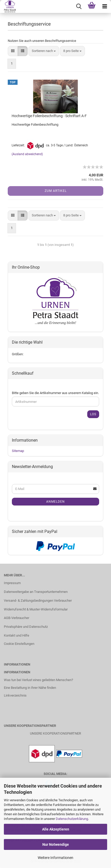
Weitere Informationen (55, 858)
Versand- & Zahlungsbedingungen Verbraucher (38, 601)
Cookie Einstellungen (19, 644)
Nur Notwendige (56, 844)
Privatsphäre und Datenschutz (26, 627)
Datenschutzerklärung (72, 819)
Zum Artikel (56, 191)
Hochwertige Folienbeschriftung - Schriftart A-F (49, 116)
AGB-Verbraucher (17, 618)
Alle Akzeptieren (56, 829)
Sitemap (18, 451)
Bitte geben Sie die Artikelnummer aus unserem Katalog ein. (55, 393)
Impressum (12, 583)
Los (93, 414)
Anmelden (55, 502)
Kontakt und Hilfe (17, 635)
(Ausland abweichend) (27, 154)
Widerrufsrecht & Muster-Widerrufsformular (36, 609)
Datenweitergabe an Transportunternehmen (36, 592)
